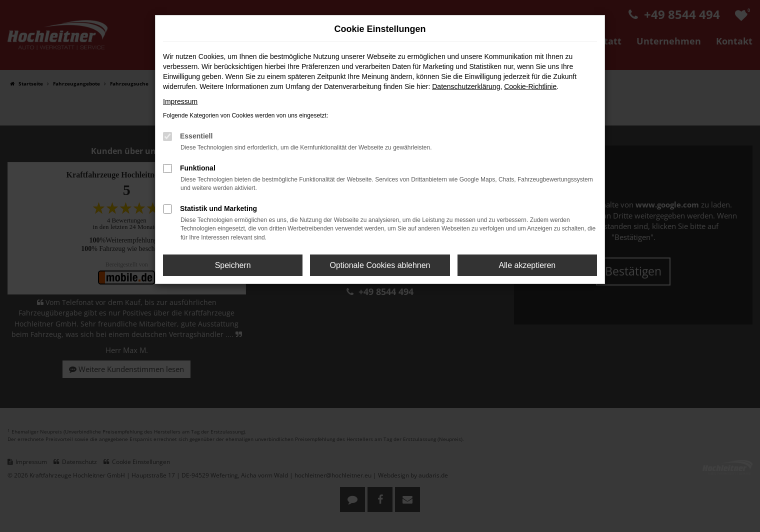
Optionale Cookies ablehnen (380, 265)
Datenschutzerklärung (466, 86)
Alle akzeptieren (527, 265)
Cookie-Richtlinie (530, 86)
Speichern (233, 265)
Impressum (180, 101)
